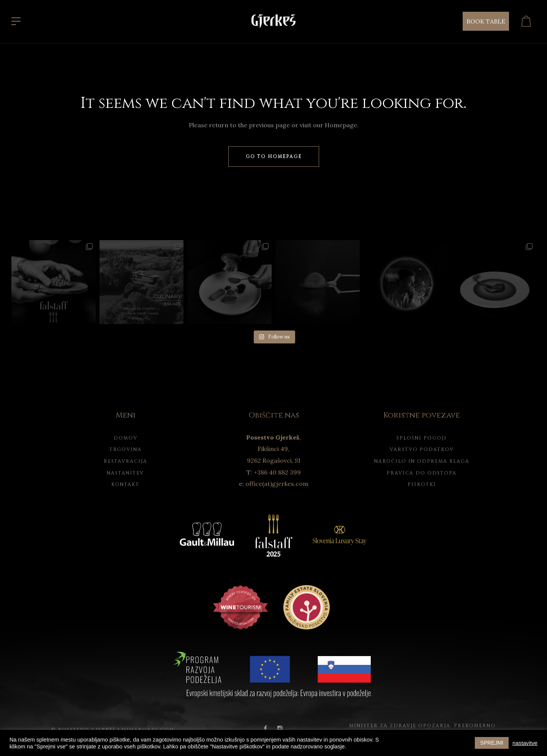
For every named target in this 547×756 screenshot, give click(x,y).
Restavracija (126, 461)
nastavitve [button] (525, 743)
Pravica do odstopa (422, 473)
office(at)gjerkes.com (277, 484)
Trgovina (126, 449)
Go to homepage (274, 157)
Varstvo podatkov (422, 449)
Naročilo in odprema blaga (422, 461)
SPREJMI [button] (492, 743)
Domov (126, 438)
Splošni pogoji (422, 438)
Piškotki (422, 484)
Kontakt (125, 484)
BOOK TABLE (486, 21)
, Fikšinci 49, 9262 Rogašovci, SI (273, 449)
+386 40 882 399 (277, 472)
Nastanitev (125, 473)
